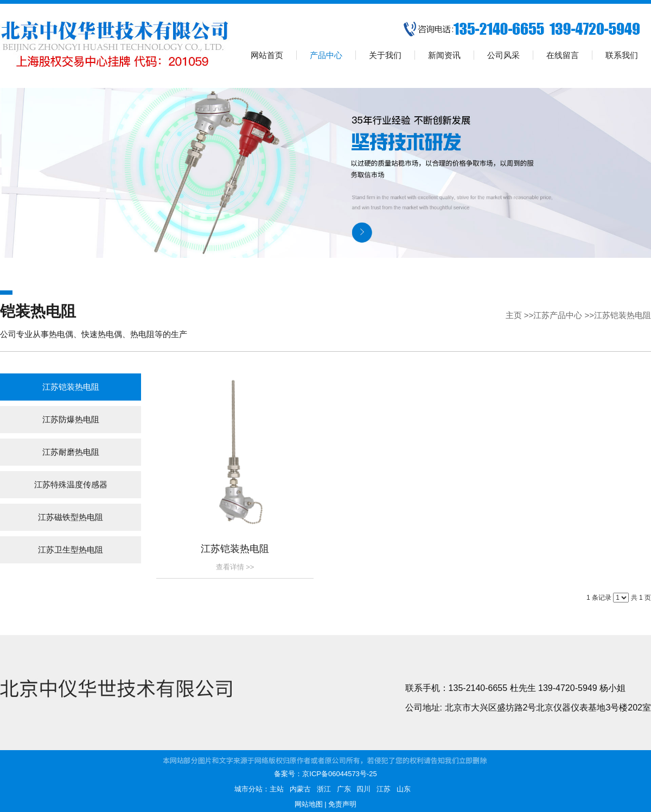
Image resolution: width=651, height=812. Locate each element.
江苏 (384, 789)
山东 (404, 789)
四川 (363, 789)
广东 (344, 789)
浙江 (324, 789)
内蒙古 (300, 789)
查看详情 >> (235, 567)
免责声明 (342, 804)
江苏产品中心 (558, 315)
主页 (514, 315)
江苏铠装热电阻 (623, 315)
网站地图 (309, 804)
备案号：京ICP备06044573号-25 (325, 774)
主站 (277, 789)
